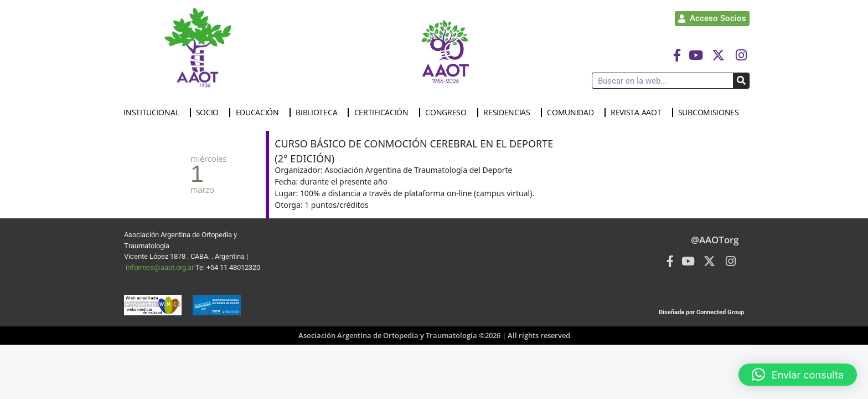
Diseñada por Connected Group (701, 312)
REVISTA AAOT (639, 112)
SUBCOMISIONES (711, 112)
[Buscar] (741, 81)
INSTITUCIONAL (154, 112)
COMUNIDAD (573, 112)
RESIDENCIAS (510, 112)
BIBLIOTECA (319, 112)
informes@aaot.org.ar (161, 267)
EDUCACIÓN (260, 112)
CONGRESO (449, 112)
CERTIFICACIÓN (384, 112)
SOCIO (210, 112)
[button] (798, 375)
